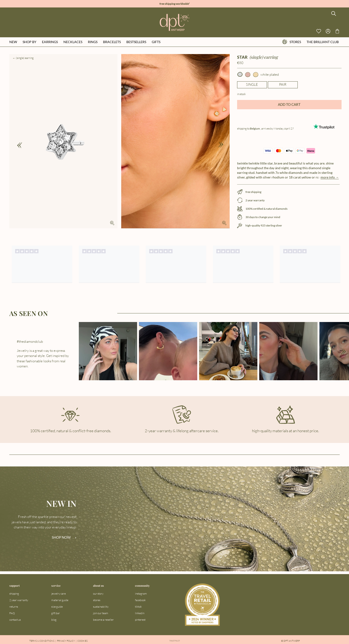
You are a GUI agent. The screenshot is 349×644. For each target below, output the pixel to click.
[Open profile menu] (328, 31)
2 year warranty (19, 600)
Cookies (83, 641)
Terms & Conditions (42, 641)
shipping (14, 594)
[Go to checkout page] (337, 31)
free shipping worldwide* (175, 4)
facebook (140, 600)
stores (292, 42)
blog (54, 620)
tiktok (138, 607)
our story (98, 594)
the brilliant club (323, 42)
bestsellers (136, 42)
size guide (57, 607)
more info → (330, 177)
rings (93, 42)
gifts (156, 42)
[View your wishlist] (319, 31)
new (13, 42)
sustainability (101, 607)
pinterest (140, 620)
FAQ (12, 613)
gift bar (56, 613)
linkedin (140, 613)
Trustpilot (175, 641)
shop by (29, 42)
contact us (15, 620)
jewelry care (59, 594)
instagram (141, 594)
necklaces (73, 42)
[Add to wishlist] (225, 59)
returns (14, 607)
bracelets (112, 42)
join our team (101, 613)
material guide (60, 600)
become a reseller (103, 620)
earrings (50, 42)
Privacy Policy (66, 641)
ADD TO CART (289, 104)
